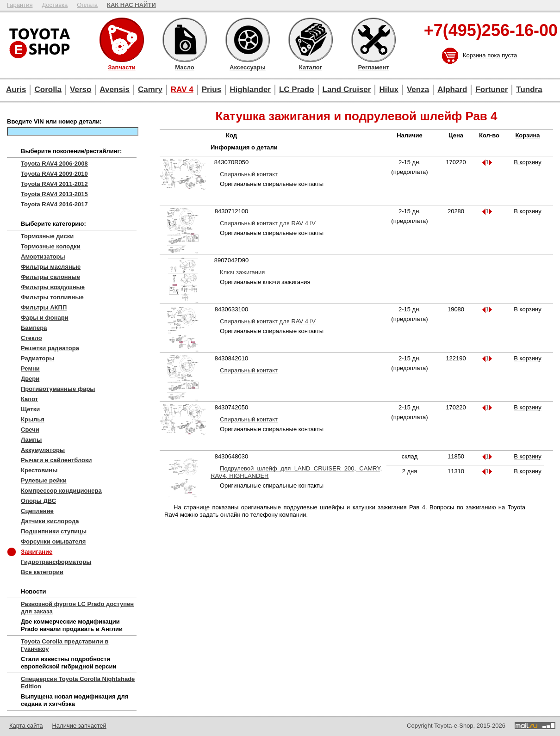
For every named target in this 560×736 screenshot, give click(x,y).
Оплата (87, 5)
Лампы (31, 440)
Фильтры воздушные (53, 287)
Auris (16, 90)
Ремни (30, 368)
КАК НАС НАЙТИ (131, 5)
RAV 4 (182, 90)
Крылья (33, 419)
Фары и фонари (45, 318)
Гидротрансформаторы (56, 562)
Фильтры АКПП (44, 307)
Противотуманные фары (58, 389)
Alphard (452, 90)
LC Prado (297, 90)
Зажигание (37, 552)
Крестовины (39, 470)
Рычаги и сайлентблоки (56, 460)
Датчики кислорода (50, 521)
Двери (30, 379)
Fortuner (492, 90)
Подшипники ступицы (54, 531)
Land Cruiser (347, 90)
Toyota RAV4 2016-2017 (54, 204)
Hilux (389, 90)
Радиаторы (37, 358)
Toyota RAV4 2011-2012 (54, 184)
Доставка (55, 5)
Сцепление (37, 511)
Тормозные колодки (51, 246)
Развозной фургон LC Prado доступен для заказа (77, 608)
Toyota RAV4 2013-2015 (54, 194)
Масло (185, 40)
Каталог (311, 40)
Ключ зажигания (242, 272)
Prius (212, 90)
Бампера (34, 328)
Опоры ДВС (38, 501)
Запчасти (122, 40)
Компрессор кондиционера (61, 491)
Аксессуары (248, 40)
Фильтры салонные (50, 277)
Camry (150, 90)
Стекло (31, 338)
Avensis (115, 90)
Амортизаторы (43, 257)
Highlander (250, 90)
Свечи (30, 430)
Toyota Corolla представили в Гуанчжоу (65, 645)
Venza (418, 90)
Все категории (42, 572)
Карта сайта (26, 726)
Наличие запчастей (79, 726)
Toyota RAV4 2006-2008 (54, 164)
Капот (29, 399)
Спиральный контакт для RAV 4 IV (268, 223)
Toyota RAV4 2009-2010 (54, 174)
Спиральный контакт (249, 174)
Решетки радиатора (50, 348)
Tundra (529, 90)
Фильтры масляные (51, 267)
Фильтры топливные (52, 297)
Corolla (48, 90)
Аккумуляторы (43, 450)
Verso (81, 90)
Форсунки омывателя (53, 541)
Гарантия (20, 5)
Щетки (30, 409)
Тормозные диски (47, 236)
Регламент (373, 40)
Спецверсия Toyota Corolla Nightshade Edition (78, 683)
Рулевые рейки (44, 480)
